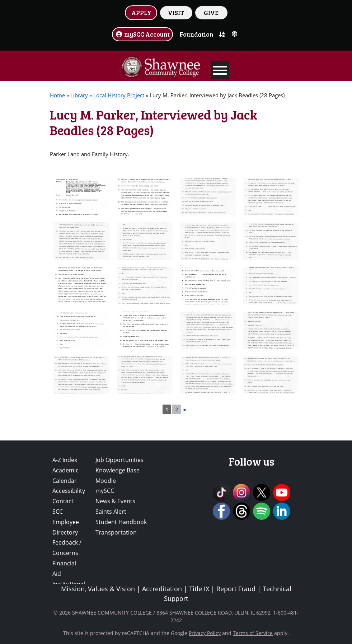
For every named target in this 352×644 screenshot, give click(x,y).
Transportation (116, 532)
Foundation (196, 34)
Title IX (199, 589)
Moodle (106, 481)
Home (57, 95)
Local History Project (119, 95)
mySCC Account (142, 34)
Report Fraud (236, 589)
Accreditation (162, 589)
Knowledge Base (118, 470)
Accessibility (69, 491)
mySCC (105, 491)
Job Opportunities (119, 460)
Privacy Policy (205, 633)
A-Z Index (65, 460)
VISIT (176, 13)
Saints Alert (111, 512)
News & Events (115, 501)
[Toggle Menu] (220, 70)
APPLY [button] (141, 13)
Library (79, 95)
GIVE (211, 13)
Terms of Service (253, 633)
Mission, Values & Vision (98, 589)
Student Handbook (121, 522)
